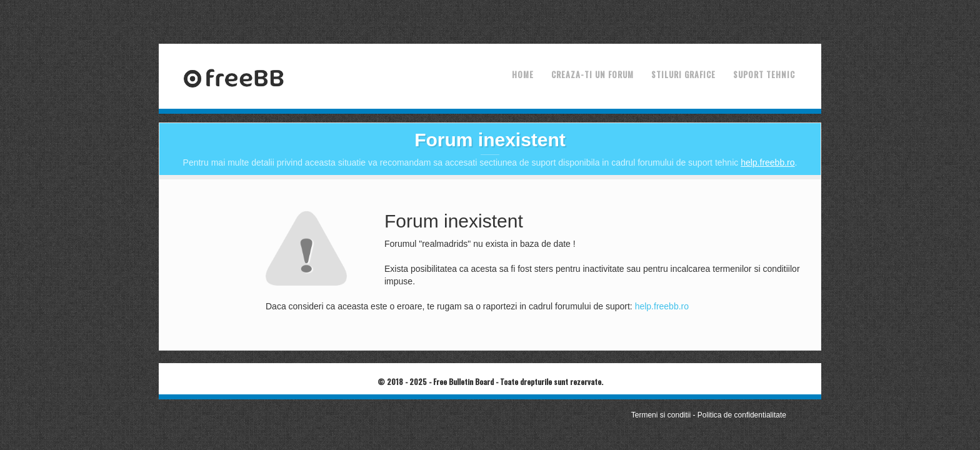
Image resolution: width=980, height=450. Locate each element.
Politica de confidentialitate (742, 415)
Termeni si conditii (661, 415)
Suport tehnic (764, 74)
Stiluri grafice (683, 74)
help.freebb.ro (767, 162)
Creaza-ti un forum (592, 74)
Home (523, 74)
